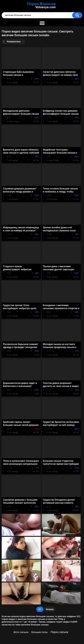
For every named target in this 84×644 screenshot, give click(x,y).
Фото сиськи (21, 632)
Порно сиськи (59, 632)
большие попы (40, 632)
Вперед (50, 609)
